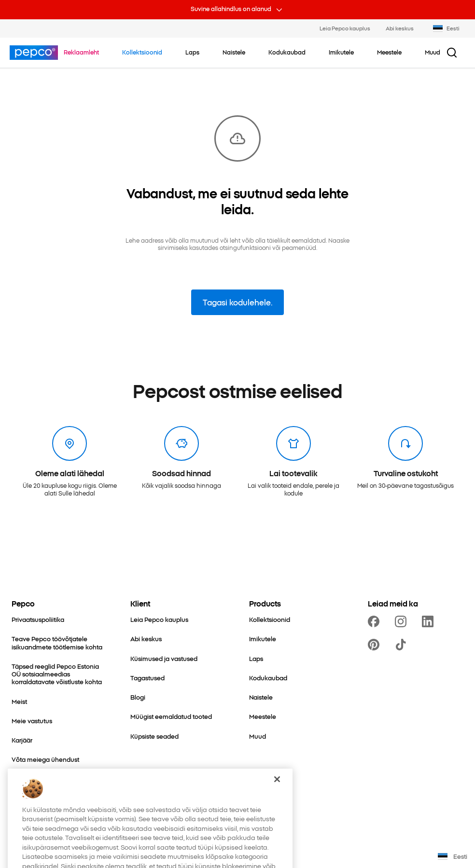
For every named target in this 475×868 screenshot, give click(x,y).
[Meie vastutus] (32, 721)
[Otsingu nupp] (452, 53)
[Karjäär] (22, 740)
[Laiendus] (25, 779)
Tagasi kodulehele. (237, 302)
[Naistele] (261, 697)
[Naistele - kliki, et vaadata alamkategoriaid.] (234, 52)
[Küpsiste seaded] (154, 736)
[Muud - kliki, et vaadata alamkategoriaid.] (433, 52)
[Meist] (19, 702)
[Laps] (256, 659)
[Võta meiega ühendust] (45, 759)
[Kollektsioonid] (270, 620)
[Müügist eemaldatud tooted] (171, 716)
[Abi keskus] (146, 639)
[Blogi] (138, 697)
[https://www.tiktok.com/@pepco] (403, 645)
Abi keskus (400, 28)
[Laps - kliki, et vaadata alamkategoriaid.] (192, 52)
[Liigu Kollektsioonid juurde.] (142, 52)
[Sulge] (277, 792)
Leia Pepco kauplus (345, 28)
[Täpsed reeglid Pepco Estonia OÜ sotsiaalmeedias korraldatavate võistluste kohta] (59, 674)
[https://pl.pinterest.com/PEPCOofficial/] (376, 645)
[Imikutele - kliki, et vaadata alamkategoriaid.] (341, 52)
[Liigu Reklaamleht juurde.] (81, 52)
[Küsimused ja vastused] (164, 659)
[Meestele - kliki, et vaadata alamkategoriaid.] (389, 52)
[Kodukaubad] (268, 678)
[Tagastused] (147, 678)
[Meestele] (263, 716)
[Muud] (258, 736)
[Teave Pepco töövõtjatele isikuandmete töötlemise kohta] (59, 643)
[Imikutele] (263, 639)
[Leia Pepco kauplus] (159, 620)
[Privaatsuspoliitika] (38, 620)
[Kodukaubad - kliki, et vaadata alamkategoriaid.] (287, 52)
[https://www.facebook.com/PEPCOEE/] (376, 621)
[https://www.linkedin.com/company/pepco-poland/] (430, 621)
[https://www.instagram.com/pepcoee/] (403, 621)
